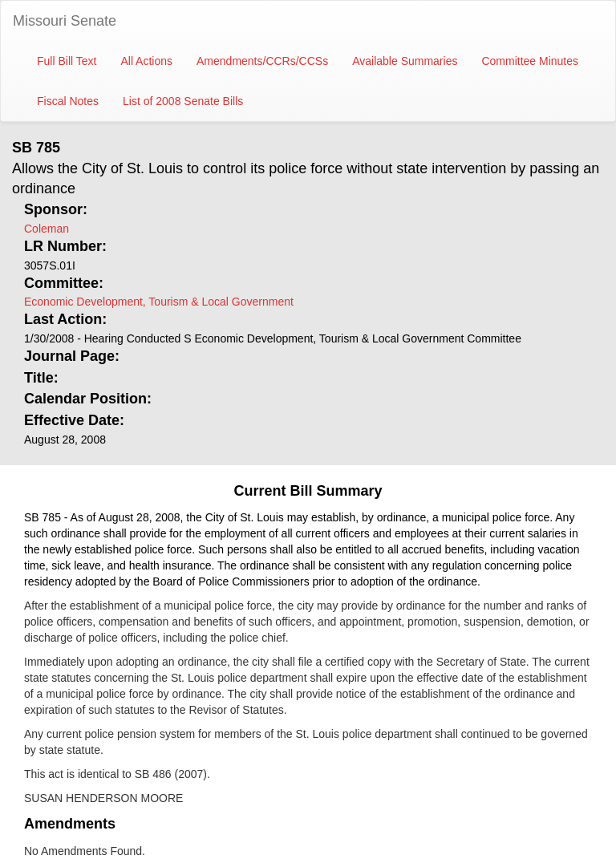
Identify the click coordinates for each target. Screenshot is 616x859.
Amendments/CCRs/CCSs (262, 61)
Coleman (47, 229)
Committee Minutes (530, 61)
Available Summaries (405, 61)
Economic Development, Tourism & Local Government (159, 302)
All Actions (146, 61)
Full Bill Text (67, 61)
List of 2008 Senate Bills (183, 101)
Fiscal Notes (68, 101)
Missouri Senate (65, 21)
